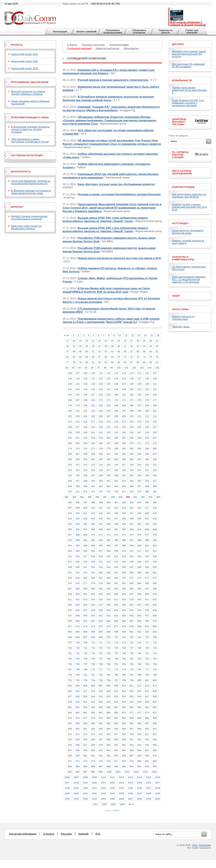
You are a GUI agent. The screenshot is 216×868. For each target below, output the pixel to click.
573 (147, 578)
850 (155, 702)
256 (116, 438)
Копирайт (84, 834)
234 (132, 427)
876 (78, 718)
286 (70, 454)
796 (108, 680)
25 (119, 341)
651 (101, 616)
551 (70, 572)
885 (147, 718)
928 (108, 740)
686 (93, 632)
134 (101, 384)
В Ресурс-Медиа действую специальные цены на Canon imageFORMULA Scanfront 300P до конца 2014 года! (106, 290)
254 (101, 438)
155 (78, 395)
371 (78, 492)
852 (78, 707)
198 (132, 411)
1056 (121, 799)
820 (108, 691)
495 (101, 546)
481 (85, 540)
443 (70, 524)
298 (70, 459)
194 (101, 411)
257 (124, 438)
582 (124, 583)
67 (100, 357)
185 (124, 405)
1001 (118, 772)
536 (139, 562)
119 (78, 378)
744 (78, 659)
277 (93, 449)
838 (155, 696)
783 (101, 675)
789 (147, 675)
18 (74, 341)
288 (85, 454)
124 (116, 378)
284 (147, 449)
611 (70, 599)
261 (155, 438)
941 (116, 745)
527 (70, 562)
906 (124, 729)
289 (93, 454)
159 (108, 395)
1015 (148, 777)
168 (85, 400)
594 (124, 589)
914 (93, 734)
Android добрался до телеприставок (183, 318)
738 (124, 653)
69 (112, 357)
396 (78, 502)
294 (132, 454)
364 (116, 486)
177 (155, 400)
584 (139, 583)
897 (147, 723)
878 (93, 718)
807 (101, 686)
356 (147, 481)
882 (124, 718)
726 (124, 648)
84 (112, 362)
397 (85, 502)
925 (85, 740)
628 (108, 605)
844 (108, 702)
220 (116, 422)
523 (132, 556)
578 (93, 583)
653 (116, 616)
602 (93, 594)
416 (139, 508)
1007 (76, 777)
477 (147, 535)
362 (101, 486)
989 (116, 766)
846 (124, 702)
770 (93, 669)
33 (74, 346)
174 (132, 400)
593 (116, 589)
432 (78, 519)
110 (101, 373)
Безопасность (21, 172)
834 (124, 696)
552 (78, 572)
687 (101, 632)
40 (119, 346)
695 (70, 637)
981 (147, 761)
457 (85, 529)
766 (155, 664)
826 (155, 691)
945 (147, 745)
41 (125, 346)
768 (78, 669)
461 (116, 529)
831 (101, 696)
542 (93, 567)
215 (78, 422)
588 (78, 589)
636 (78, 610)
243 (108, 432)
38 (106, 346)
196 (116, 411)
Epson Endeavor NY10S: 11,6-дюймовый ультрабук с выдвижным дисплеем (188, 103)
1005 (154, 772)
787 (132, 675)
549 (147, 567)
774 (124, 669)
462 (124, 529)
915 (101, 734)
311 (78, 465)
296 (147, 454)
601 (85, 594)
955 (132, 750)
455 (70, 529)
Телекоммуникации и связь (30, 117)
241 (93, 432)
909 (147, 729)
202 (70, 416)
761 (116, 664)
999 (101, 772)
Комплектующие (183, 187)
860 (139, 707)
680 (139, 626)
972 (78, 761)
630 (124, 605)
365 (124, 486)
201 (155, 411)
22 (100, 341)
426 (124, 513)
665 (116, 621)
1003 (136, 772)
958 (155, 750)
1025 (139, 783)
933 (147, 740)
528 (78, 562)
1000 (109, 772)
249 (155, 432)
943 (132, 745)
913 (85, 734)
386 (97, 497)
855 (101, 707)
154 (70, 395)
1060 (157, 799)
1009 (94, 777)
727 (132, 648)
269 (124, 443)
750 (124, 659)
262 (70, 443)
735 (101, 653)
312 (85, 465)
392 (143, 497)
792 (78, 680)
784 (108, 675)
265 (93, 443)
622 (155, 599)
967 (132, 756)
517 (85, 556)
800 (139, 680)
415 (132, 508)
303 (108, 459)
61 (157, 352)
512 (139, 551)
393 (150, 497)
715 (132, 643)
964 (108, 756)
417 (147, 508)
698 (93, 637)
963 (101, 756)
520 (108, 556)
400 (108, 502)
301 (93, 459)
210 (132, 416)
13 (139, 335)
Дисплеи (178, 44)
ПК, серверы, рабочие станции (181, 155)
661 (85, 621)
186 (132, 405)
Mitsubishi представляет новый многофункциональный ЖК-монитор (189, 54)
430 (155, 513)
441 (147, 519)
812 (139, 686)
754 (155, 659)
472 (108, 535)
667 (132, 621)
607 (132, 594)
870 (124, 713)
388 (113, 497)
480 (78, 540)
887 (70, 723)
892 (108, 723)
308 (147, 459)
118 (70, 378)
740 (139, 653)
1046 (130, 793)
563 (70, 578)
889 (85, 723)
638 (93, 610)
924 (78, 740)
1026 (148, 783)
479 (70, 540)
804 (78, 686)
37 (100, 346)
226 (70, 427)
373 (93, 492)
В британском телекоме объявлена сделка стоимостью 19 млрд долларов (30, 129)
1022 (112, 783)
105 (157, 368)
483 (101, 540)
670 (155, 621)
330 (132, 470)
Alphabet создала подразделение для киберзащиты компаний (29, 217)
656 (139, 616)
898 (155, 723)
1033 (112, 788)
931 (132, 740)
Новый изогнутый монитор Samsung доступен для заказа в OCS (119, 258)
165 (155, 395)
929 (116, 740)
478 (155, 535)
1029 (76, 788)
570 (124, 578)
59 (144, 352)
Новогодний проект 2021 (25, 61)
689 (116, 632)
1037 (148, 788)
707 (70, 643)
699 (101, 637)
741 (147, 653)
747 (101, 659)
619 (132, 599)
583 (132, 583)
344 (147, 475)
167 (78, 400)
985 (85, 766)
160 (116, 395)
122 (101, 378)
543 (101, 567)
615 (101, 599)
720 (78, 648)
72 (132, 357)
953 (116, 750)
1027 (157, 783)
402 (124, 502)
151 (139, 389)
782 (93, 675)
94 (79, 368)
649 (85, 616)
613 (85, 599)
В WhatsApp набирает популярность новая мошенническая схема (31, 192)
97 (99, 368)
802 (155, 680)
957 (147, 750)
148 (116, 389)
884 (139, 718)
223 (139, 422)
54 (112, 352)
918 (124, 734)
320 (147, 465)
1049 (157, 793)
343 (139, 475)
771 (101, 669)
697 (85, 637)
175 (139, 400)
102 (134, 368)
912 (78, 734)
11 (126, 335)
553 (85, 572)
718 (155, 643)
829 (85, 696)
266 (101, 443)
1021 (103, 783)
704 (139, 637)
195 (108, 411)
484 (108, 540)
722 (93, 648)
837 (147, 696)
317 (124, 465)
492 (78, 546)
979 (132, 761)
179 (78, 405)
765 (147, 664)
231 (108, 427)
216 (85, 422)
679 (132, 626)
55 (119, 352)
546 (124, 567)
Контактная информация (23, 834)
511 (132, 551)
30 (151, 341)
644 (139, 610)
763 (132, 664)
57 (132, 352)
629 (116, 605)
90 (151, 362)
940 (108, 745)
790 (155, 675)
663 (101, 621)
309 (155, 459)
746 (93, 659)
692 (139, 632)
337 (93, 475)
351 (108, 481)
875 (70, 718)
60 (151, 352)
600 (78, 594)
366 (132, 486)
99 (111, 368)
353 (124, 481)
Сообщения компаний (87, 58)
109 (93, 373)
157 (93, 395)
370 (70, 492)
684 (78, 632)
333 (155, 470)
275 (78, 449)
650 (93, 616)
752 (139, 659)
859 (132, 707)
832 (108, 696)
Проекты (17, 45)
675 (101, 626)
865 (85, 713)
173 (124, 400)
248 (147, 432)
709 (85, 643)
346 (70, 481)
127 (139, 378)
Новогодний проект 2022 (25, 54)
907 (132, 729)
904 (108, 729)
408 (78, 508)
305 (124, 459)
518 (93, 556)
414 (124, 508)
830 (93, 696)
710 (93, 643)
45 (151, 346)
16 (158, 335)
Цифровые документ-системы (179, 122)
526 (155, 556)
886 (155, 718)
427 (132, 513)
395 (70, 502)
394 (158, 497)
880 (108, 718)
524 (139, 556)
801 (147, 680)
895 (132, 723)
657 (147, 616)
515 (70, 556)
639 (101, 610)
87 (132, 362)
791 (70, 680)
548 (139, 567)
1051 (76, 799)
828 (78, 696)
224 (147, 422)
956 (139, 750)
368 (147, 486)
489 (147, 540)
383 (74, 497)
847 (132, 702)
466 (155, 529)
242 (101, 432)
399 (101, 502)
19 (80, 341)
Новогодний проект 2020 (25, 68)
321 (155, 465)
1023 (121, 783)
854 (93, 707)
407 (70, 508)
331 (139, 470)
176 (147, 400)
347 (78, 481)
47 (68, 352)
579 (101, 583)
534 (124, 562)
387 (105, 497)
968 (139, 756)
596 (139, 589)
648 (78, 616)
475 (132, 535)
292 (116, 454)
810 (124, 686)
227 (78, 427)
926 (93, 740)
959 (70, 756)
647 (70, 616)
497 (116, 546)
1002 (127, 772)
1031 (94, 788)
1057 (130, 799)
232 (116, 427)
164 (147, 395)
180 (85, 405)
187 (139, 405)
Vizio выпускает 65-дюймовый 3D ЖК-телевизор (188, 65)
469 (85, 535)
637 (85, 610)
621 (147, 599)
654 (124, 616)
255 (108, 438)
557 (116, 572)
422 (93, 513)
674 (93, 626)
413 (116, 508)
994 (155, 766)
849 (147, 702)
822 (124, 691)
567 (101, 578)
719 (70, 648)
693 (147, 632)
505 (85, 551)
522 (124, 556)
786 (124, 675)
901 (85, 729)
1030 (85, 788)
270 (132, 443)
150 (132, 389)
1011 (112, 777)
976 (108, 761)
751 (132, 659)
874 (155, 713)
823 (132, 691)
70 (119, 357)
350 (101, 481)
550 (155, 567)
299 (78, 459)
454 (155, 524)
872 (139, 713)
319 (139, 465)
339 (108, 475)
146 (101, 389)
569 (116, 578)
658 (155, 616)
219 (108, 422)
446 (93, 524)
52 (100, 352)
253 (93, 438)
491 (70, 546)
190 (70, 411)
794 (93, 680)
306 (132, 459)
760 (108, 664)
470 (93, 535)
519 (101, 556)
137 (124, 384)
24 (112, 341)
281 (124, 449)
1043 (103, 793)
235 (139, 427)
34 (80, 346)
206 (101, 416)
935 (70, 745)
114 (132, 373)
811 (132, 686)
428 (139, 513)
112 (116, 373)
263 (78, 443)
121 (93, 378)
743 (70, 659)
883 (132, 718)
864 (78, 713)
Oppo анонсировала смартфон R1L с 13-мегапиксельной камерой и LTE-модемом (189, 279)
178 (70, 405)
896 (139, 723)
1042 (94, 793)
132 (85, 384)
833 (116, 696)
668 (139, 621)
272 (147, 443)
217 (93, 422)
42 (132, 346)
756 (78, 664)
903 (101, 729)
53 (106, 352)
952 (108, 750)
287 (78, 454)
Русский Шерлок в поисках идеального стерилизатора (113, 80)
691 (132, 632)
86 (125, 362)
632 (139, 605)
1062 (104, 804)
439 (132, 519)
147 (108, 389)
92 (67, 368)
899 (70, 729)
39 (112, 346)
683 (70, 632)
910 (155, 729)
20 (87, 341)
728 (139, 648)
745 (85, 659)
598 (155, 589)
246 (132, 432)
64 (80, 357)
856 (108, 707)
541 (85, 567)
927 (101, 740)
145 (93, 389)
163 (139, 395)
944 (139, 745)
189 (155, 405)
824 (139, 691)
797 (116, 680)
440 (139, 519)
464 (139, 529)
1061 (95, 804)
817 (85, 691)
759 (101, 664)
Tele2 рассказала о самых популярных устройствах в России (30, 140)
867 (101, 713)
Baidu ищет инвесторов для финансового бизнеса (26, 227)
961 (85, 756)
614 (93, 599)
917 (116, 734)
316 (116, 465)
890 (93, 723)
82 (100, 362)
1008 (85, 777)
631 (132, 605)
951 (101, 750)
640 (108, 610)
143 (78, 389)
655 (132, 616)
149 (124, 389)
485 (116, 540)
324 (85, 470)
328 (116, 470)
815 (70, 691)
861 (147, 707)
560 (139, 572)
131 (78, 384)
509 (116, 551)
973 (85, 761)
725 (116, 648)
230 (101, 427)
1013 (130, 777)
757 (85, 664)
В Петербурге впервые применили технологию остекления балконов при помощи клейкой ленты (108, 99)
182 (101, 405)
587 (70, 589)
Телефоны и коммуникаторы (183, 258)
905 (116, 729)
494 (93, 546)
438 (124, 519)
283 (139, 449)
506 (93, 551)
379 (139, 492)
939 (101, 745)
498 (124, 546)
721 (85, 648)
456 (78, 529)
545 (116, 567)
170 (101, 400)
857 (116, 707)
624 (78, 605)
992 (139, 766)
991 (132, 766)
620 (139, 599)
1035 (130, 788)
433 (85, 519)
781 (85, 675)
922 (155, 734)
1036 (139, 788)
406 (155, 502)
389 (121, 497)
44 (144, 346)
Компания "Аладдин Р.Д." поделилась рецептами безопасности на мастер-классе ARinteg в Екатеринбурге (111, 109)
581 (116, 583)
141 (155, 384)
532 (108, 562)
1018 (76, 783)
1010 (103, 777)
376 (116, 492)
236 (147, 427)
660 (78, 621)
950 (93, 750)
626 (93, 605)
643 (132, 610)
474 (124, 535)
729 (147, 648)
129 (155, 378)
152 (147, 389)
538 (155, 562)
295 (139, 454)
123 (108, 378)
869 (116, 713)
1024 (130, 783)
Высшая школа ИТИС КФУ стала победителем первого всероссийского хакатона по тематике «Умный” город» (105, 220)
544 (108, 567)
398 (93, 502)
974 (93, 761)
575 (70, 583)
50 (87, 352)
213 (155, 416)
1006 (67, 777)
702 (124, 637)
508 (108, 551)
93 (73, 368)
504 (78, 551)
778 (155, 669)
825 (147, 691)
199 (139, 411)
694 (155, 632)
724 (108, 648)
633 (147, 605)
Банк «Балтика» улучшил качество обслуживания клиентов (116, 184)
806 (93, 686)
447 (101, 524)
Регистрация (60, 31)
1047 (139, 793)
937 (85, 745)
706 (155, 637)
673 (85, 626)
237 (155, 427)
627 (101, 605)
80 (87, 362)
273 (155, 443)
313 (93, 465)
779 (70, 675)
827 (70, 696)
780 (78, 675)
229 (93, 427)
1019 (85, 783)
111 (108, 373)
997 (85, 772)
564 (78, 578)
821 (116, 691)
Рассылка (66, 834)
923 (70, 740)
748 (108, 659)
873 (147, 713)
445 (85, 524)
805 (85, 686)
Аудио (176, 296)
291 (108, 454)
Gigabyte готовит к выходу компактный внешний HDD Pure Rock (189, 207)
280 (116, 449)
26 (125, 341)
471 (101, 535)
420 (78, 513)
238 (70, 432)
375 (108, 492)
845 (116, 702)
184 (116, 405)
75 (151, 357)
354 (132, 481)
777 (147, 669)
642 (124, 610)
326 (101, 470)
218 (101, 422)
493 (85, 546)
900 (78, 729)
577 (85, 583)
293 (124, 454)
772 (108, 669)
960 (78, 756)
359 (78, 486)
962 (93, 756)
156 (85, 395)
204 (85, 416)
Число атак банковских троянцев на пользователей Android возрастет (31, 182)
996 (78, 772)
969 (147, 756)
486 (124, 540)
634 (155, 605)
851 (70, 707)
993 (147, 766)
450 (124, 524)
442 (155, 519)
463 (132, 529)
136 (116, 384)
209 (124, 416)
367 (139, 486)
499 (132, 546)
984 (78, 766)
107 (78, 373)
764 (139, 664)
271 (139, 443)
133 (93, 384)
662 (93, 621)
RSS (98, 834)
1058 (139, 799)
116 (147, 373)
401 (116, 502)
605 (116, 594)
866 (93, 713)
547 (132, 567)
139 (139, 384)
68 (106, 357)
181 (93, 405)
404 (139, 502)
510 (124, 551)
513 (147, 551)
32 (68, 346)
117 (155, 373)
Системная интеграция (27, 155)
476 (139, 535)
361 (93, 486)
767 (70, 669)
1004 (145, 772)
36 (93, 346)
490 (155, 540)
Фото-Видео (180, 223)
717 (147, 643)
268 (116, 443)
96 (92, 368)
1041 (85, 793)
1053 (94, 799)
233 (124, 427)
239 (78, 432)
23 (106, 341)
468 (78, 535)
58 (138, 352)
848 (139, 702)
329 (124, 470)
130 (70, 384)
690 (124, 632)
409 (85, 508)
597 (147, 589)
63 (74, 357)
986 (93, 766)
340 (116, 475)
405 (147, 502)
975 (101, 761)
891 (101, 723)
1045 (121, 793)
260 (147, 438)
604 (108, 594)
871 (132, 713)
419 (70, 513)
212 (147, 416)
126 (132, 378)
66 (93, 357)
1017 (67, 783)
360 (85, 486)
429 (147, 513)
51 (93, 352)
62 (68, 357)
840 (78, 702)
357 (155, 481)
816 (78, 691)
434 (93, 519)
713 (116, 643)
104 (149, 368)
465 (147, 529)
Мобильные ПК (182, 80)
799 (132, 680)
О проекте (49, 834)
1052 (85, 799)
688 (108, 632)
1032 (103, 788)
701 (116, 637)
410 (93, 508)
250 (70, 438)
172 (116, 400)
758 (93, 664)
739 (132, 653)
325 (93, 470)
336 (85, 475)
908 (139, 729)
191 (78, 411)
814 (155, 686)
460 (108, 529)
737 (116, 653)
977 (116, 761)
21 (93, 341)
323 (78, 470)
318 (132, 465)
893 (116, 723)
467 (70, 535)
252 (85, 438)
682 (155, 626)
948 (78, 750)
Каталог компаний (86, 31)
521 (116, 556)
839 (70, 702)
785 (116, 675)
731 (70, 653)
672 (78, 626)
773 (116, 669)
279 (108, 449)
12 (132, 335)
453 (147, 524)
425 (116, 513)
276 (85, 449)
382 (67, 497)
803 (70, 686)
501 (147, 546)
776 (139, 669)
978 (124, 761)
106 (70, 373)
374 (101, 492)
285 (155, 449)
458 (93, 529)
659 (70, 621)
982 (155, 761)
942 (124, 745)
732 (78, 653)
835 (132, 696)
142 (70, 389)
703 (132, 637)
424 (108, 513)
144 (85, 389)
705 (147, 637)
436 (108, 519)
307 (139, 459)
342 (132, 475)
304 (116, 459)
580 (108, 583)
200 (147, 411)
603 (101, 594)
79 (80, 362)
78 (74, 362)
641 (116, 610)
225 (155, 422)
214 (70, 422)
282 (132, 449)
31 (157, 341)
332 (147, 470)
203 (78, 416)
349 (93, 481)
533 (116, 562)
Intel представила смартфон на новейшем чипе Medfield (189, 195)
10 (120, 335)
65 (87, 357)
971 (70, 761)
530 (93, 562)
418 (155, 508)
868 (108, 713)
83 (106, 362)
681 (147, 626)
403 (132, 502)
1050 (67, 799)
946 (155, 745)
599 (70, 594)
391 (135, 497)
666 (124, 621)
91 (157, 362)
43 (138, 346)
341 (124, 475)
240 (85, 432)
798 (124, 680)
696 (78, 637)
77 (68, 362)
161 (124, 395)
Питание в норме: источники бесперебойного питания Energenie (119, 194)
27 (132, 341)
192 (85, 411)
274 (70, 449)
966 (124, 756)
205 (93, 416)
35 (87, 346)
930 (124, 740)
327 (108, 470)
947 (70, 750)
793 (85, 680)
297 (155, 454)
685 (85, 632)
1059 (148, 799)
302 (101, 459)
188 (147, 405)
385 (90, 497)
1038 (157, 788)
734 (93, 653)
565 (85, 578)
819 (101, 691)
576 (78, 583)
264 (85, 443)
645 (147, 610)
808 (108, 686)
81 (93, 362)
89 (144, 362)
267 (108, 443)
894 (124, 723)
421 (85, 513)
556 (108, 572)
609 (147, 594)
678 (124, 626)
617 (116, 599)
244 (116, 432)
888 (78, 723)
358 (70, 486)
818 (93, 691)
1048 (148, 793)
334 (70, 475)
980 (139, 761)
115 (139, 373)
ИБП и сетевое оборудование (182, 172)
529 (85, 562)
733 (85, 653)
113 (124, 373)
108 (85, 373)
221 (124, 422)
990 (124, 766)
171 (108, 400)
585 (147, 583)
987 (101, 766)
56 (125, 352)
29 (144, 341)
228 (85, 427)
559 (132, 572)
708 (78, 643)
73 (138, 357)
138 (132, 384)
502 (155, 546)
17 (68, 341)
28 (138, 341)
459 (101, 529)
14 (145, 335)
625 (85, 605)
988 (108, 766)
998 (93, 772)
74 (144, 357)
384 (82, 497)
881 (116, 718)
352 (116, 481)
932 (139, 740)
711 (101, 643)
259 (139, 438)
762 (124, 664)
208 (116, 416)
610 (155, 594)
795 (101, 680)
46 (157, 346)
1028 (67, 788)
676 (108, 626)
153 (155, 389)
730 (155, 648)
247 (139, 432)
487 (132, 540)
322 (70, 470)
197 (124, 411)
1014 (139, 777)
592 (108, 589)
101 (126, 368)
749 (116, 659)
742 (155, 653)
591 (101, 589)
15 (152, 335)
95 (86, 368)
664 (108, 621)
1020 (94, 783)
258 (132, 438)
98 (105, 368)
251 (78, 438)
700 (108, 637)
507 (101, 551)
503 (70, 551)
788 (139, 675)
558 (124, 572)
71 (125, 357)
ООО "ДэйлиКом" (202, 845)
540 (78, 567)
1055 (112, 799)
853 (85, 707)
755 (70, 664)
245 (124, 432)
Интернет (17, 207)
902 (93, 729)
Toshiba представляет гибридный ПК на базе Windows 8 (189, 90)
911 (70, 734)
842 (93, 702)
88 (138, 362)
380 (147, 492)
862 (155, 707)
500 (139, 546)
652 (108, 616)
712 (108, 643)
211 (139, 416)
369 (155, 486)
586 (155, 583)
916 (108, 734)
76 (157, 357)
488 (139, 540)
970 (155, 756)
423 (101, 513)
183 (108, 405)
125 (124, 378)
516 (78, 556)
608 (139, 594)
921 (147, 734)
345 (155, 475)
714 (124, 643)
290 (101, 454)
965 (116, 756)
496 (108, 546)
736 (108, 653)
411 (101, 508)
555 (101, 572)
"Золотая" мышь (181, 327)
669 (147, 621)
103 (142, 368)
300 (85, 459)
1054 (103, 799)
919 (132, 734)
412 (108, 508)
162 (132, 395)
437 (116, 519)
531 (101, 562)
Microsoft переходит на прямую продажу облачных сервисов (28, 93)
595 (132, 589)
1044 (112, 793)
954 (124, 750)
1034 (121, 788)
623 (70, 605)
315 (108, 465)
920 (139, 734)
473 (116, 535)
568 (108, 578)
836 (139, 696)
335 (78, 475)
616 (108, 599)
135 (108, 384)
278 (101, 449)
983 (70, 766)
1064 (122, 804)
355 (139, 481)
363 (108, 486)
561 (147, 572)
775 (132, 669)
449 (116, 524)
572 (139, 578)
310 (70, 465)
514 (155, 551)
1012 (121, 777)
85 (119, 362)
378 (132, 492)
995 (70, 772)
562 (155, 572)
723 (101, 648)
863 (70, 713)
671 (70, 626)
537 (147, 562)
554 (93, 572)
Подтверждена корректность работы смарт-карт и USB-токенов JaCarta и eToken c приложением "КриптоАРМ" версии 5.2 (111, 321)
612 (78, 599)
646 (155, 610)
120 (85, 378)
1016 (157, 777)
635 (70, 610)
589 (85, 589)
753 (147, 659)
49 (80, 352)
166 (70, 400)
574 (155, 578)
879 (101, 718)
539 (70, 567)
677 (116, 626)
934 (155, 740)
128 (147, 378)
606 (124, 594)
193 (93, 411)
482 (93, 540)
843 (101, 702)
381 (155, 492)
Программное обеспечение (30, 82)
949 (85, 750)
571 (132, 578)
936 (78, 745)
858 (124, 707)
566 (93, 578)
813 (147, 686)
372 (85, 492)
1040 (76, 793)
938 (93, 745)
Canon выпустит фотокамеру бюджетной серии (188, 232)
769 (85, 669)
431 (70, 519)
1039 (67, 793)
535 (132, 562)
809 (116, 686)
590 (93, 589)
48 (74, 352)
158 (101, 395)
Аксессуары (180, 309)
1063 (113, 804)
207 (108, 416)
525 (147, 556)
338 (101, 475)
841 (85, 702)
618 (124, 599)
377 (124, 492)
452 (139, 524)
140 (147, 384)
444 (78, 524)
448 (108, 524)
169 (93, 400)
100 (119, 368)
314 (101, 465)
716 (139, 643)
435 (101, 519)
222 (132, 422)
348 (85, 481)
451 (132, 524)
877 (85, 718)
